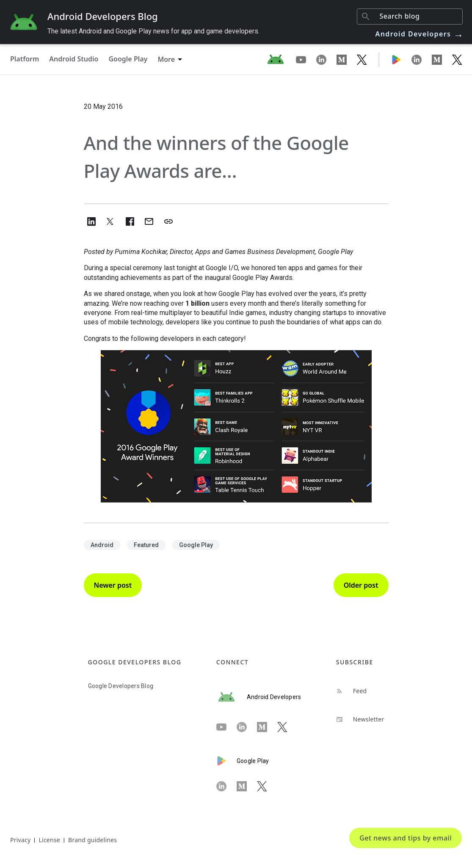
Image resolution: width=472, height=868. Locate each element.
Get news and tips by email (406, 838)
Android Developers (420, 34)
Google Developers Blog (121, 686)
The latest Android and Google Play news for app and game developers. (153, 31)
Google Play (128, 59)
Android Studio (74, 59)
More (166, 59)
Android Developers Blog (103, 16)
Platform (25, 59)
